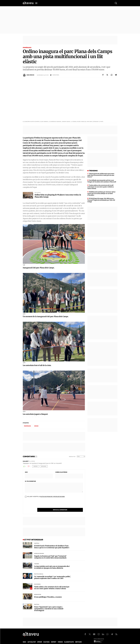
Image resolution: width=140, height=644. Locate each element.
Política (37, 601)
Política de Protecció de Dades (56, 641)
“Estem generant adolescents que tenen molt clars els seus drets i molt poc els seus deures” (101, 175)
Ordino (36, 426)
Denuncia (44, 466)
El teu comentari (30, 481)
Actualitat (32, 638)
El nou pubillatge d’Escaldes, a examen (48, 593)
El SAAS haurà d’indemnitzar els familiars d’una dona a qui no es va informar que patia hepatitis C (52, 543)
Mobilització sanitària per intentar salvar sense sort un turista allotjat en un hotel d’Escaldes (101, 193)
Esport (54, 638)
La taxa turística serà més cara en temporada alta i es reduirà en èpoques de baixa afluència (52, 563)
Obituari (78, 638)
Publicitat (40, 641)
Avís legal (85, 641)
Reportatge (38, 591)
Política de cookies (74, 641)
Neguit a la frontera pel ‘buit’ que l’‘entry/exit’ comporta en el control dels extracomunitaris (50, 553)
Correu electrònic (61, 472)
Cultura (46, 638)
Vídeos (60, 638)
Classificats (69, 638)
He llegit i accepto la (45, 497)
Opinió (40, 638)
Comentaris (55, 75)
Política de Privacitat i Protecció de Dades (52, 497)
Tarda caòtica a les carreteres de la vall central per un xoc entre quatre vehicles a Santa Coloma (52, 584)
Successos (37, 580)
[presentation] (39, 504)
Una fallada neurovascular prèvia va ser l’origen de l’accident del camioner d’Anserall (102, 181)
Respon (36, 466)
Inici (24, 638)
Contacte (32, 641)
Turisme (37, 560)
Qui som (25, 641)
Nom (26, 472)
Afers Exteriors (39, 550)
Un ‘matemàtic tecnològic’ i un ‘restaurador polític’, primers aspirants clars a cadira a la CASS (52, 574)
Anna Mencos (30, 75)
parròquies (27, 426)
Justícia (37, 539)
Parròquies (27, 48)
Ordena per (72, 457)
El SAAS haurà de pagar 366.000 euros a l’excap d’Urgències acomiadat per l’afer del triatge (101, 200)
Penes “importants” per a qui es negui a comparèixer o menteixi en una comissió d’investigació (49, 605)
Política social (39, 570)
